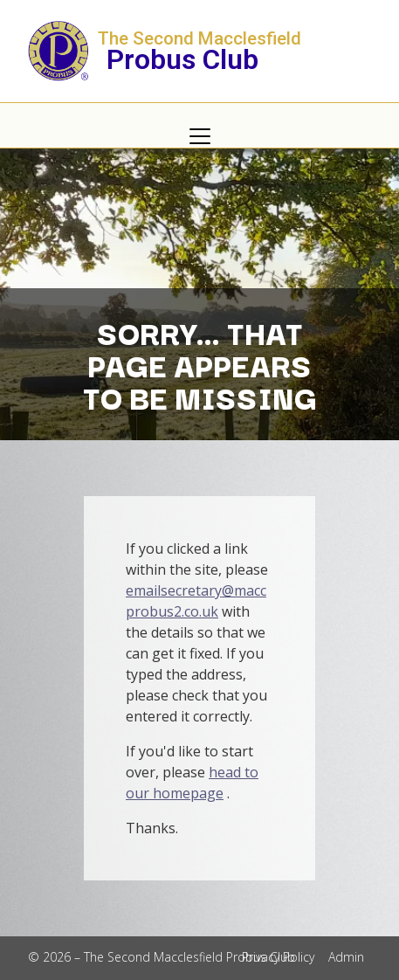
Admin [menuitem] (346, 957)
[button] (199, 136)
